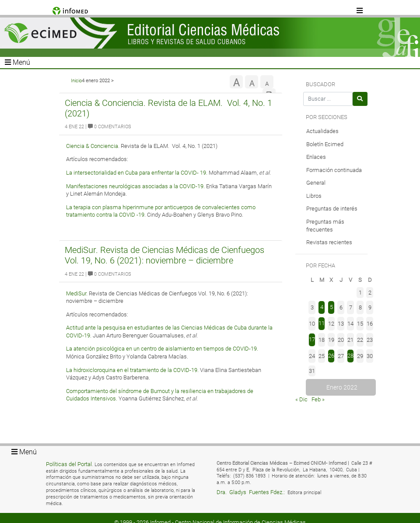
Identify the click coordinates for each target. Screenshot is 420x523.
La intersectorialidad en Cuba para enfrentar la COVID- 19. (137, 173)
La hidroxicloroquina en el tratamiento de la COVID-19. (132, 370)
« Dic (301, 399)
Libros (314, 196)
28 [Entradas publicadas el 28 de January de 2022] (350, 356)
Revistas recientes (329, 242)
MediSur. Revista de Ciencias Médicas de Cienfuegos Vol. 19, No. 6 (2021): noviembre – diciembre (164, 255)
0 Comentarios (110, 127)
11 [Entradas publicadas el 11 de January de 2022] (322, 323)
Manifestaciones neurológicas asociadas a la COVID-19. (135, 186)
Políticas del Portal (69, 464)
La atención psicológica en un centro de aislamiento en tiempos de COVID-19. (162, 349)
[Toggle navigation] (360, 11)
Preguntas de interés (332, 209)
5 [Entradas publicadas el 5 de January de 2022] (331, 307)
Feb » (318, 399)
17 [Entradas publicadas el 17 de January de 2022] (312, 339)
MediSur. (77, 293)
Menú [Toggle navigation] (17, 62)
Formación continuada (334, 170)
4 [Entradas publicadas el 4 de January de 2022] (322, 307)
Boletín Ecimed (325, 144)
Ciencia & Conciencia (92, 146)
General (316, 183)
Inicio (76, 81)
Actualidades (322, 131)
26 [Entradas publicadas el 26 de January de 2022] (331, 356)
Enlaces (316, 157)
